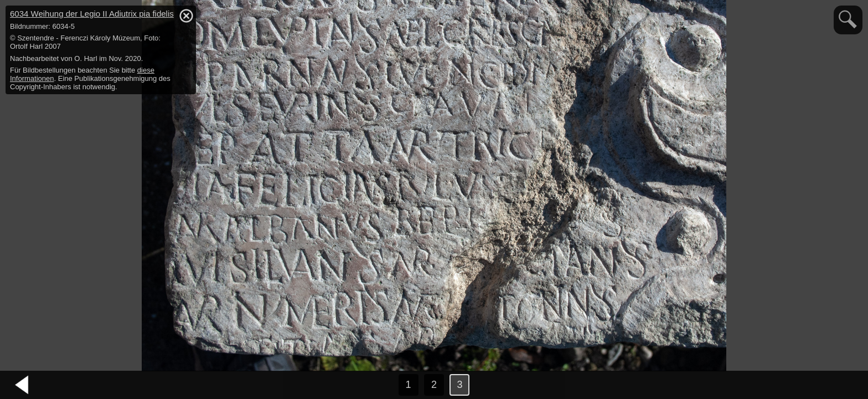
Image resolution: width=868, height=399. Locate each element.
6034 (92, 14)
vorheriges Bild (22, 385)
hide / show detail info (186, 16)
